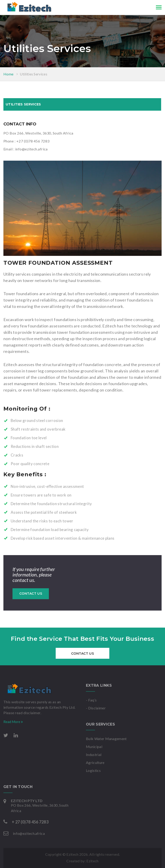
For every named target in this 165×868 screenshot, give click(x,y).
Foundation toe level (29, 438)
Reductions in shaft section (35, 446)
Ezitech (92, 861)
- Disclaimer (96, 708)
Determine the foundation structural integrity (51, 504)
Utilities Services (34, 74)
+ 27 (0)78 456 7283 (30, 822)
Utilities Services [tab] (23, 104)
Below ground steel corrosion (37, 420)
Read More (13, 722)
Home (8, 74)
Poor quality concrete (30, 464)
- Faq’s (91, 700)
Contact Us (31, 594)
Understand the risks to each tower (42, 521)
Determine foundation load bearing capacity (50, 530)
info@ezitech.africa (31, 149)
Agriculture (95, 762)
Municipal (94, 747)
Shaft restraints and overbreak (38, 429)
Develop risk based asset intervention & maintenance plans (62, 538)
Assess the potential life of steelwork (44, 512)
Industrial (94, 755)
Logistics (93, 770)
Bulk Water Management (106, 739)
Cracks (17, 455)
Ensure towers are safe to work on (41, 495)
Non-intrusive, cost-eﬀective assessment (47, 486)
